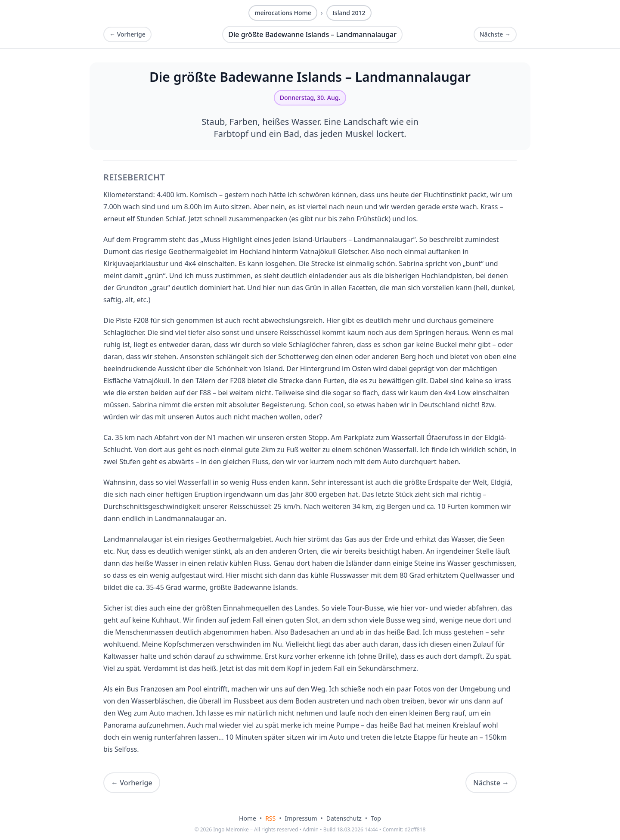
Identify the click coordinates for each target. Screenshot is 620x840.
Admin (311, 829)
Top (376, 818)
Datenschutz (344, 818)
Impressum (301, 818)
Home (248, 818)
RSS (270, 818)
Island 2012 (349, 13)
